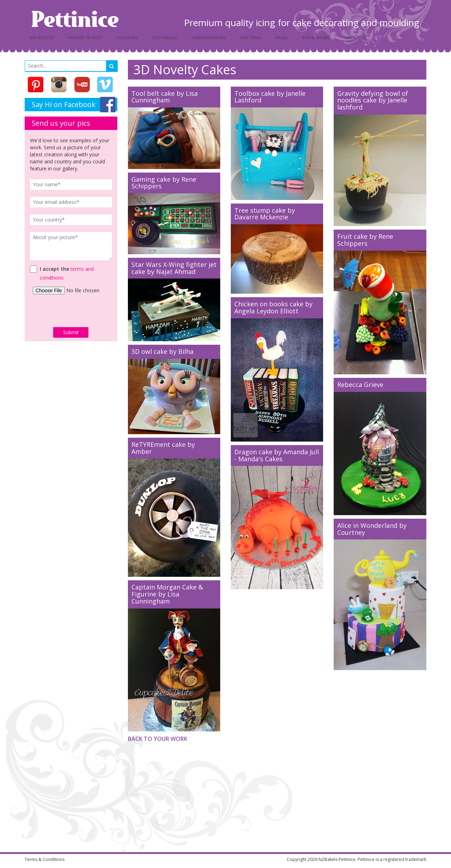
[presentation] (71, 310)
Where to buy (85, 38)
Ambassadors (209, 38)
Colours (127, 38)
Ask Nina (251, 38)
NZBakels (328, 859)
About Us (356, 38)
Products (42, 38)
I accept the (54, 269)
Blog (282, 38)
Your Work (316, 38)
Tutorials (165, 38)
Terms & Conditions (45, 859)
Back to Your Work (158, 739)
